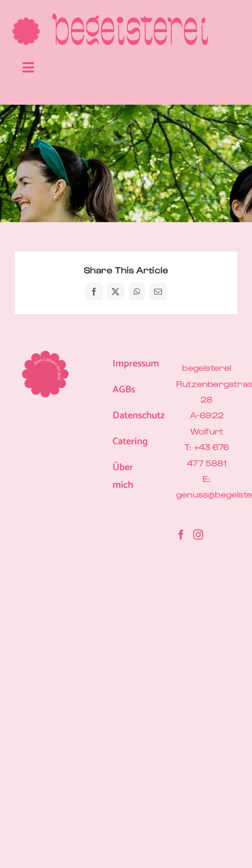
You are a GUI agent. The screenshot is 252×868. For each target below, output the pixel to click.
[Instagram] (198, 535)
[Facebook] (181, 535)
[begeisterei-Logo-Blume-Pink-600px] (110, 17)
